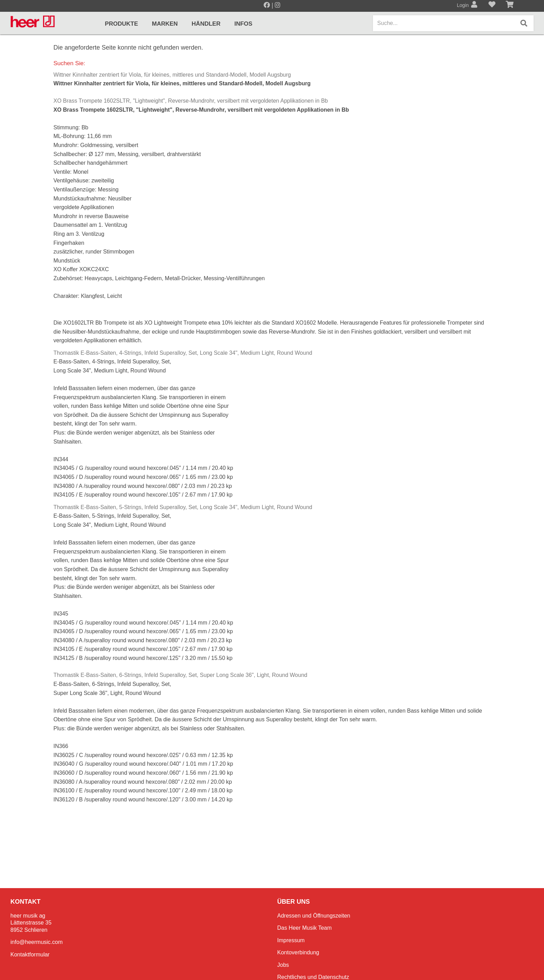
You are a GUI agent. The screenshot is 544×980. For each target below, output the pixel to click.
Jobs (283, 965)
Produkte (121, 24)
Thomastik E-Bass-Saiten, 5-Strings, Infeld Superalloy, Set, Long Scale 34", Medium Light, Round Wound (183, 507)
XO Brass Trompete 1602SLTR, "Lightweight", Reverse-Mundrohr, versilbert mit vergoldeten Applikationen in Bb (191, 101)
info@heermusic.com (37, 942)
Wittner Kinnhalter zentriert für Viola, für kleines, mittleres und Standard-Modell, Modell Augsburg (172, 75)
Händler (206, 24)
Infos (243, 24)
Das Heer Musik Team (304, 928)
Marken (165, 24)
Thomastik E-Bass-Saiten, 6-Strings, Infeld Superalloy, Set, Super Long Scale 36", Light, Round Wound (180, 675)
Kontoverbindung (298, 952)
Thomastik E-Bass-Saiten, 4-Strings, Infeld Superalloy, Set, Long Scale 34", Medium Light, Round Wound (183, 353)
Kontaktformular (30, 955)
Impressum (291, 940)
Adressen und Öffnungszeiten (314, 916)
